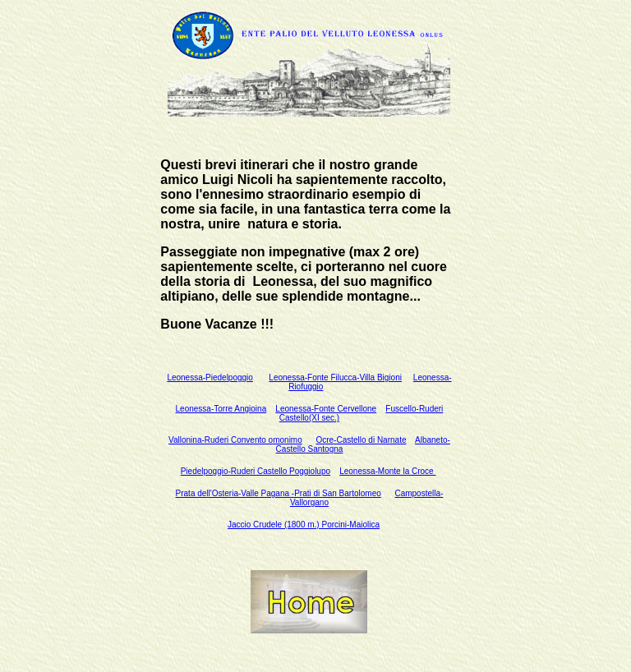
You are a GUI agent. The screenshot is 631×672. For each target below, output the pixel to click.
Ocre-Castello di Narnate (361, 440)
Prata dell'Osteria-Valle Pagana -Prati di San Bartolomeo (279, 493)
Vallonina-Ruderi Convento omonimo (235, 440)
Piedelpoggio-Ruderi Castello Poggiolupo (256, 471)
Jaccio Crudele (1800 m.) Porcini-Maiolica (304, 525)
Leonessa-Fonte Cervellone (326, 409)
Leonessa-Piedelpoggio (210, 377)
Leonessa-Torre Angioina (221, 409)
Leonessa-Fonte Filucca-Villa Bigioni (335, 377)
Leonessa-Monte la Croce (387, 471)
